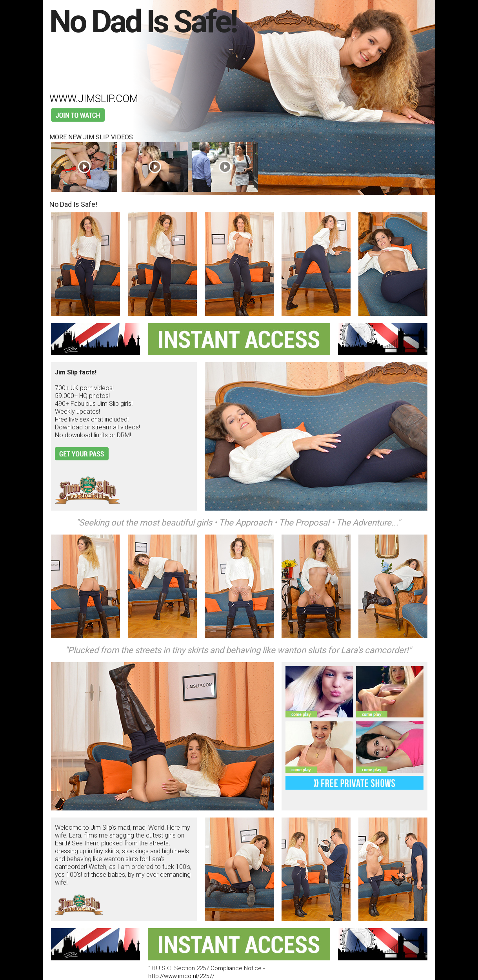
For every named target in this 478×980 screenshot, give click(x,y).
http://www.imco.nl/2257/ (181, 976)
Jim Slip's (103, 828)
